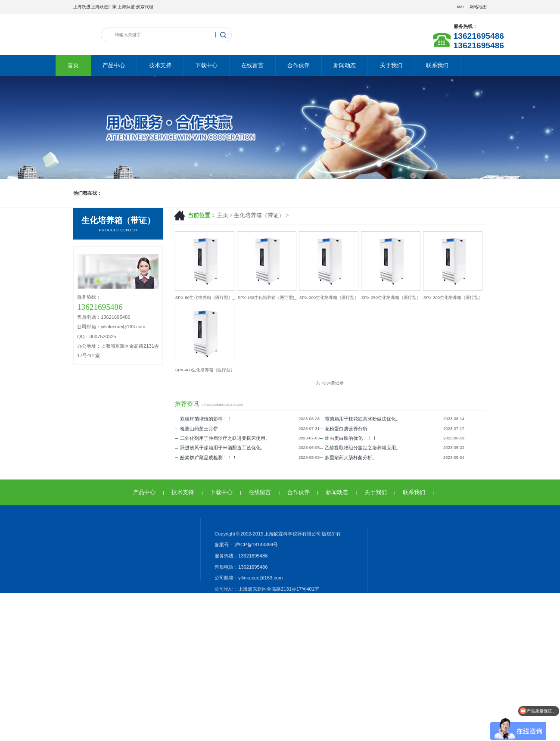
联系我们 (437, 65)
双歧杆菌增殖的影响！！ (204, 419)
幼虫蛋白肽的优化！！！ (348, 438)
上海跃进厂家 (104, 7)
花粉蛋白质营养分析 (344, 429)
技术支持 (160, 65)
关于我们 (391, 65)
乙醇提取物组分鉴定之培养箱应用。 (360, 448)
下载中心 (206, 65)
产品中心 (114, 65)
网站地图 (478, 7)
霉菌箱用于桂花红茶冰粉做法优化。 (360, 419)
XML (460, 7)
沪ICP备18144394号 (256, 545)
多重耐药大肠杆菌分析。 (348, 458)
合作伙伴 (299, 65)
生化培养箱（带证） (259, 215)
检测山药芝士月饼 (196, 429)
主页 (223, 215)
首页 (73, 65)
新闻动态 (345, 65)
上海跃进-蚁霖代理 (135, 7)
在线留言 (252, 65)
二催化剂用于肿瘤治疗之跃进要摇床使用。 (222, 438)
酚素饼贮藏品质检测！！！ (206, 458)
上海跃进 (82, 7)
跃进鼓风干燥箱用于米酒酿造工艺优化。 (220, 448)
